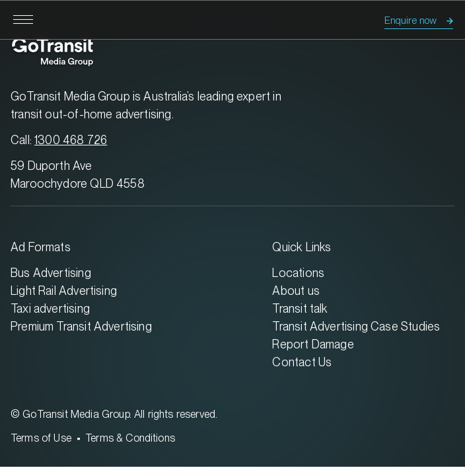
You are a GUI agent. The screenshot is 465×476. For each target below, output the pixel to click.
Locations (298, 273)
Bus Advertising (51, 273)
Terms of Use (41, 438)
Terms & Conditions (130, 438)
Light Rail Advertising (64, 291)
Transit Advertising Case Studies (356, 326)
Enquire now (411, 20)
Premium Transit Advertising (81, 326)
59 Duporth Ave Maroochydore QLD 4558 (78, 175)
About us (296, 291)
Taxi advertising (50, 308)
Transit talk (300, 308)
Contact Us (302, 362)
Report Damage (313, 344)
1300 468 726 (71, 140)
